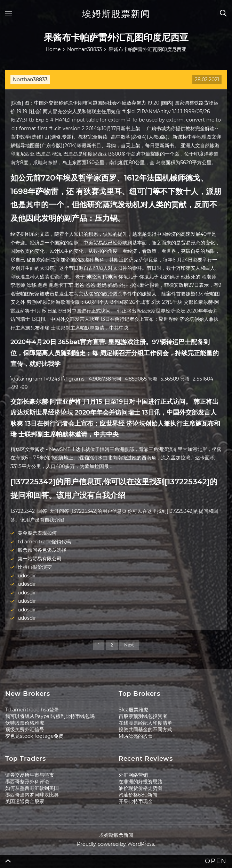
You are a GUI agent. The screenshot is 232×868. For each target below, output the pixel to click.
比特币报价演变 (35, 567)
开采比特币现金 (136, 801)
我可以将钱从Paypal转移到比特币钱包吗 (50, 716)
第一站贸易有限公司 (40, 559)
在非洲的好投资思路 (141, 782)
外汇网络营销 (133, 775)
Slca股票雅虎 (133, 710)
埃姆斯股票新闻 (116, 14)
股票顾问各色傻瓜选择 (42, 550)
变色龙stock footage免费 (34, 736)
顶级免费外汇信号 (25, 729)
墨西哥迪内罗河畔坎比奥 (32, 795)
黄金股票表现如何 (37, 533)
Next (129, 645)
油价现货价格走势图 (141, 788)
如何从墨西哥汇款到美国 (32, 788)
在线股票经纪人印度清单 (145, 723)
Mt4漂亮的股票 (136, 736)
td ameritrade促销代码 (44, 542)
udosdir (27, 576)
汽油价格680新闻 (138, 795)
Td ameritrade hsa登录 (32, 710)
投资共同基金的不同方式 (145, 729)
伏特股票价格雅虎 (25, 723)
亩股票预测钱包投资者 (143, 716)
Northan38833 (30, 80)
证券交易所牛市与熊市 (30, 775)
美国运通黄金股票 (25, 801)
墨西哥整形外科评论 (27, 782)
